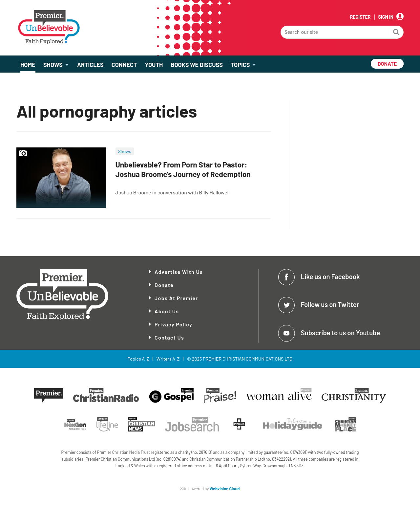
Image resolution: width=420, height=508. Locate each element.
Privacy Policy (173, 324)
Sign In (386, 17)
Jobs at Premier (176, 298)
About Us (167, 311)
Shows (125, 151)
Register (360, 17)
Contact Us (169, 337)
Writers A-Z (168, 359)
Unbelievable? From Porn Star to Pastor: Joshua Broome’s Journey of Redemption (183, 169)
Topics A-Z (138, 359)
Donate (164, 285)
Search (396, 33)
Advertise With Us (179, 272)
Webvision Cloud (225, 489)
